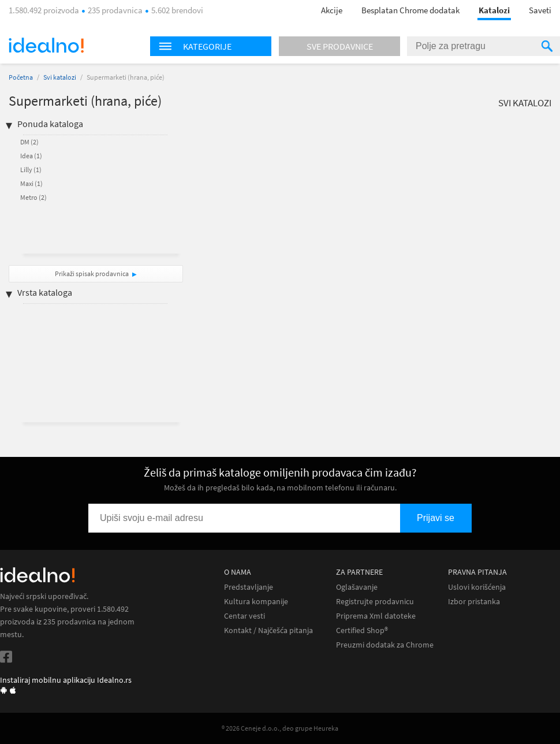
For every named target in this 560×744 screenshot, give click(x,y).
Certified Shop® (362, 630)
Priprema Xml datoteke (376, 616)
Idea (31, 156)
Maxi (31, 183)
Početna (21, 77)
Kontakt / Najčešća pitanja (268, 630)
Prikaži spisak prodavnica (92, 274)
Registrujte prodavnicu (375, 602)
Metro (33, 197)
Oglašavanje (357, 587)
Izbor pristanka (474, 602)
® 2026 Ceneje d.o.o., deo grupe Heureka (280, 728)
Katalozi (494, 10)
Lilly (31, 170)
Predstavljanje (249, 587)
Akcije (332, 10)
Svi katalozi (60, 77)
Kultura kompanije (256, 602)
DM (29, 142)
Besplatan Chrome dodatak (410, 10)
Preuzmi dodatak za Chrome (385, 645)
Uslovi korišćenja (477, 587)
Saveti (540, 10)
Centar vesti (244, 616)
